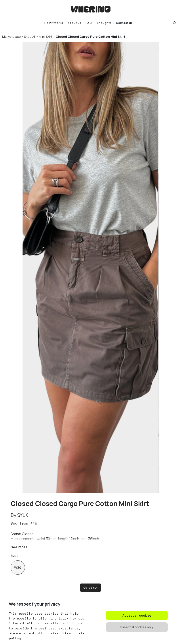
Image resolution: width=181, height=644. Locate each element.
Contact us (124, 23)
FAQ (89, 23)
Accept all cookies (137, 615)
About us (74, 23)
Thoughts (104, 23)
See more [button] (19, 547)
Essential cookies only (137, 627)
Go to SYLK (90, 588)
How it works (54, 23)
